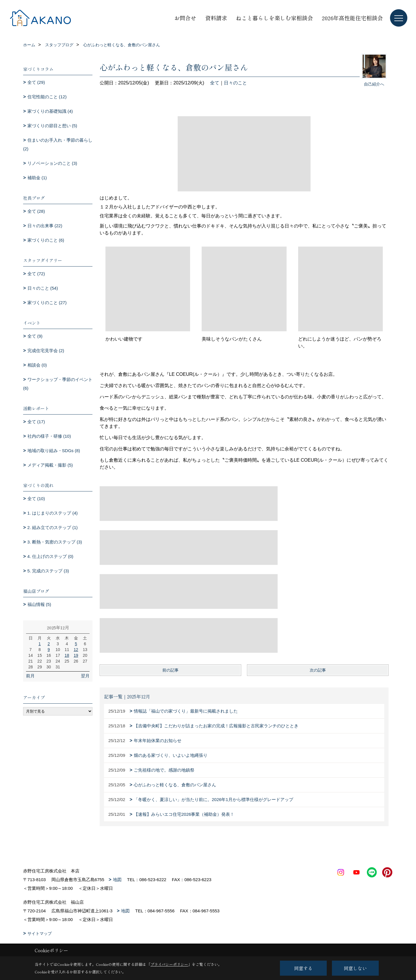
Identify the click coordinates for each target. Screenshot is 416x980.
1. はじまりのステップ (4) (53, 513)
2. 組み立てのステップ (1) (53, 527)
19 (76, 655)
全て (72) (36, 274)
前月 (30, 676)
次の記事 (318, 670)
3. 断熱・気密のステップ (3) (55, 542)
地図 (117, 880)
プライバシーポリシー (169, 964)
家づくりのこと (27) (47, 303)
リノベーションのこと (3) (52, 163)
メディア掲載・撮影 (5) (50, 465)
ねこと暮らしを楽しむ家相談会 (274, 18)
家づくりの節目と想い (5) (52, 126)
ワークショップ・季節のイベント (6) (58, 384)
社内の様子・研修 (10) (49, 436)
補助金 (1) (37, 178)
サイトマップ (40, 933)
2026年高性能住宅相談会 (352, 18)
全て (215, 83)
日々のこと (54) (43, 288)
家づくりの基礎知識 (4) (50, 111)
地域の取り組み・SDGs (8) (54, 451)
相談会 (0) (37, 365)
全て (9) (35, 336)
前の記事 (170, 670)
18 (67, 655)
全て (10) (36, 499)
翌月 (85, 676)
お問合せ (185, 18)
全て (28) (36, 211)
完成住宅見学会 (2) (46, 351)
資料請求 (216, 18)
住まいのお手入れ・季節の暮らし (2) (58, 144)
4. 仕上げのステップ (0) (50, 556)
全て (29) (36, 82)
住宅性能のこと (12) (47, 97)
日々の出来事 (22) (45, 226)
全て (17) (36, 422)
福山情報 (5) (39, 604)
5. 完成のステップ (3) (48, 571)
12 (76, 650)
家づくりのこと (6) (46, 240)
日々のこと (235, 83)
